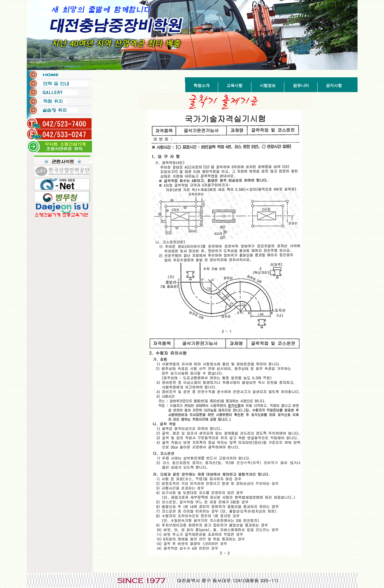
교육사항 (234, 85)
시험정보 (268, 85)
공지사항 (334, 85)
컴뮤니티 (301, 85)
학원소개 (202, 85)
